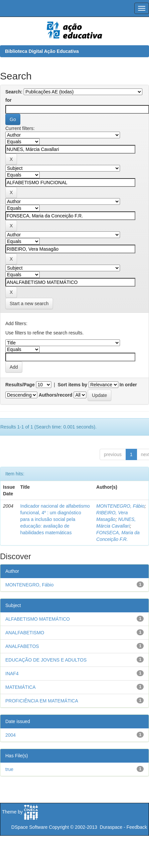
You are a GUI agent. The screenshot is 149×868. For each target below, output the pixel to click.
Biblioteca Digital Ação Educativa (42, 51)
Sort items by (72, 385)
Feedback (137, 827)
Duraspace (111, 827)
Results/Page (20, 385)
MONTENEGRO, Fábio (120, 506)
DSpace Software (29, 827)
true (9, 769)
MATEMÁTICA (20, 687)
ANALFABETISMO (25, 633)
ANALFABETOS (22, 646)
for (8, 100)
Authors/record (55, 395)
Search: (14, 92)
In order (128, 385)
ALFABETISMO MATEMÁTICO (37, 619)
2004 (10, 735)
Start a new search (29, 304)
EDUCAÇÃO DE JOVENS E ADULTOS (46, 660)
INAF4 (12, 674)
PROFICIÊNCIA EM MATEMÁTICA (42, 701)
